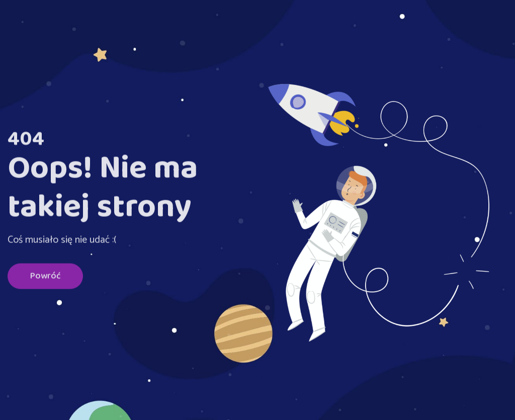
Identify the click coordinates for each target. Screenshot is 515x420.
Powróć (45, 277)
